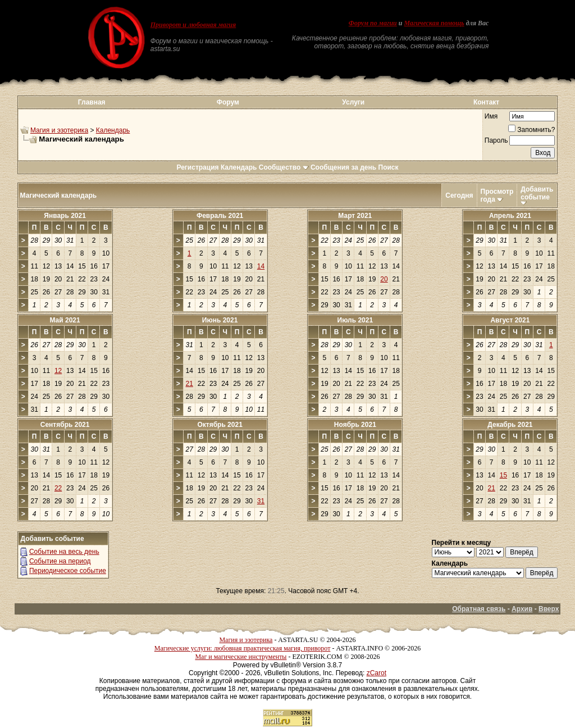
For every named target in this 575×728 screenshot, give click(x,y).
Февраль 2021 (220, 216)
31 (261, 501)
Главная (92, 102)
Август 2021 (510, 320)
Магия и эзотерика (59, 130)
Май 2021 (65, 320)
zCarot (377, 673)
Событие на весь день (64, 552)
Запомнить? (531, 130)
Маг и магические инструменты (241, 657)
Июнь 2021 (220, 320)
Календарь (113, 130)
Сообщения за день (343, 167)
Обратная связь (479, 609)
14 (261, 266)
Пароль (496, 140)
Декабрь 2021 (510, 425)
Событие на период (60, 561)
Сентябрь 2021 (65, 425)
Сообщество (284, 167)
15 (503, 475)
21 (190, 384)
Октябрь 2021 (220, 425)
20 (384, 279)
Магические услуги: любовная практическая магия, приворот (243, 648)
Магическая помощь (434, 23)
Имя (491, 116)
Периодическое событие (68, 571)
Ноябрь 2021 (355, 425)
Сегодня (459, 195)
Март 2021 (355, 216)
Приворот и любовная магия (193, 25)
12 (58, 371)
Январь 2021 (65, 216)
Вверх (549, 609)
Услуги (353, 102)
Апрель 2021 (510, 216)
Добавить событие (537, 193)
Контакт (486, 102)
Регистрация (197, 167)
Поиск (389, 167)
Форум (228, 102)
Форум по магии (373, 23)
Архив (522, 609)
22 (58, 488)
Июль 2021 (355, 320)
